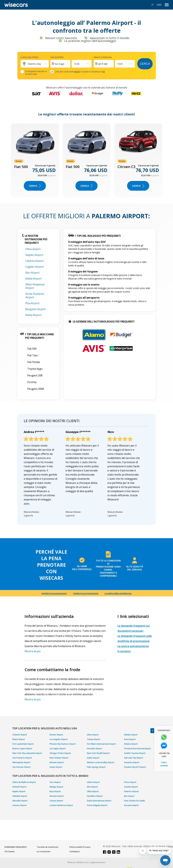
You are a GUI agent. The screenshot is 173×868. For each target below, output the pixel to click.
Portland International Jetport (138, 749)
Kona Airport (130, 739)
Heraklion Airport (95, 796)
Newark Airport (57, 762)
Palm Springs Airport (96, 767)
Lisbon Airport (93, 782)
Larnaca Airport (20, 805)
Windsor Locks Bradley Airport (101, 762)
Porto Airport (130, 782)
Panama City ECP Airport (135, 767)
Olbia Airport (93, 791)
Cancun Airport (56, 801)
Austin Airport (56, 767)
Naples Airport (34, 255)
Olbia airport (33, 249)
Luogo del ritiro (29, 57)
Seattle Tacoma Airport (135, 753)
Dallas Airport (93, 758)
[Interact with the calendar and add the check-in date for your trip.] (60, 64)
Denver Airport (56, 735)
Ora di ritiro (57, 57)
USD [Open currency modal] (159, 5)
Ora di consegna (103, 57)
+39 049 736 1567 (164, 755)
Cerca (145, 64)
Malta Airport (33, 278)
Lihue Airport (93, 735)
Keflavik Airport (20, 787)
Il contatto (124, 651)
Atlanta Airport (131, 744)
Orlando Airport (20, 735)
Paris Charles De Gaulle (134, 801)
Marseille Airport (20, 801)
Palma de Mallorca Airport (24, 782)
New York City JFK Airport (98, 753)
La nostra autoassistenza (133, 646)
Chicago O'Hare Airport (60, 753)
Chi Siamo (9, 851)
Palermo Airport (131, 791)
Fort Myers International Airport (101, 744)
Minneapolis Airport (21, 762)
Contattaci (75, 851)
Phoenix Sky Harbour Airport (63, 744)
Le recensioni (44, 851)
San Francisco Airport (22, 758)
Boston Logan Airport (22, 749)
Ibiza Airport (55, 791)
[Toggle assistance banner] (152, 731)
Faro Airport (55, 782)
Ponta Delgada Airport (97, 805)
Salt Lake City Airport (134, 758)
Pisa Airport (32, 303)
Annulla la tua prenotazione (54, 593)
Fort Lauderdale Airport (23, 744)
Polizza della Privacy (80, 847)
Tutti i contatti (164, 764)
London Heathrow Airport (61, 805)
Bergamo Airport (36, 309)
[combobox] (74, 64)
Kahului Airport (131, 735)
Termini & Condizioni (48, 847)
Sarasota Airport (132, 762)
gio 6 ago (103, 64)
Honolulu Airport (94, 749)
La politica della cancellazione (118, 593)
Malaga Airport (56, 787)
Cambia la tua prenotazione (86, 593)
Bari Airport (32, 273)
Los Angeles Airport (59, 739)
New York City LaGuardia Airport (27, 753)
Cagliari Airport (35, 267)
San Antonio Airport (22, 767)
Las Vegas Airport (58, 749)
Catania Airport (35, 261)
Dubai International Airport (99, 801)
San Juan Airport (131, 805)
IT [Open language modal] (152, 5)
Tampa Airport (94, 739)
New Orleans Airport (59, 758)
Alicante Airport (57, 796)
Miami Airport (19, 739)
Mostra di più (33, 651)
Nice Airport (92, 787)
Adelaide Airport (20, 796)
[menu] (167, 5)
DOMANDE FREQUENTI (16, 847)
